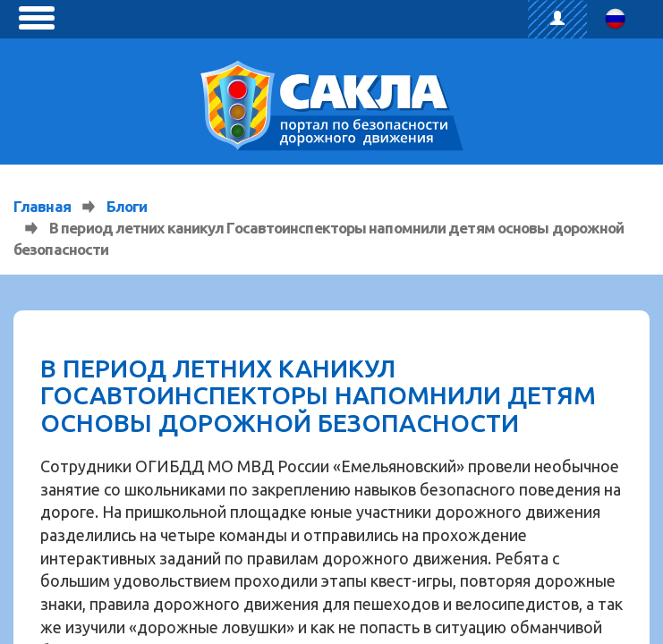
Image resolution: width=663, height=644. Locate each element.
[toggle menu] (37, 18)
